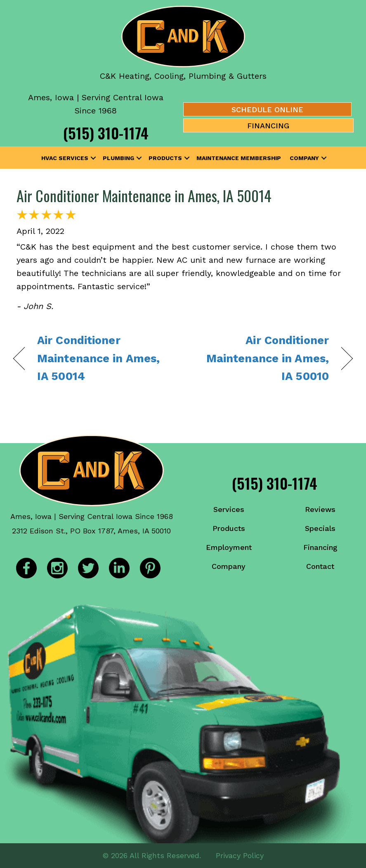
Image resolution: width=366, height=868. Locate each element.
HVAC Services (65, 158)
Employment (229, 547)
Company (304, 158)
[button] (93, 158)
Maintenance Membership (239, 158)
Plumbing (118, 158)
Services (229, 509)
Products (165, 158)
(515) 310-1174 (106, 133)
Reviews (320, 509)
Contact (320, 566)
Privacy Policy (240, 855)
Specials (320, 528)
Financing (320, 547)
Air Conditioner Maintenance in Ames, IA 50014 (144, 195)
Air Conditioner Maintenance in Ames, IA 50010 (261, 358)
